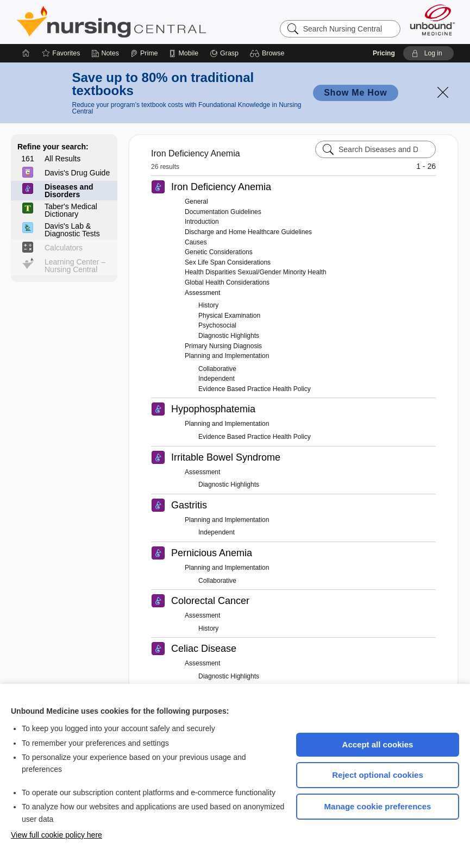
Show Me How (355, 93)
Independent (217, 379)
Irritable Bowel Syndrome (226, 457)
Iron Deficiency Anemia (221, 187)
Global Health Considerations (227, 282)
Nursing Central (152, 22)
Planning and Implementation (227, 356)
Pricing (384, 53)
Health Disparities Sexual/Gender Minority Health (256, 272)
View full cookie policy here (57, 835)
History (208, 305)
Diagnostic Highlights (229, 336)
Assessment (202, 293)
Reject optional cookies (378, 775)
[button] (269, 53)
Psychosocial (217, 325)
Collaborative (217, 369)
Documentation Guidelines (223, 212)
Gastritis (189, 505)
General (196, 202)
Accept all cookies (378, 744)
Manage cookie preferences (378, 806)
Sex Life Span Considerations (228, 262)
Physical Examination (229, 316)
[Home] (26, 53)
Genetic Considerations (219, 252)
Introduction (202, 222)
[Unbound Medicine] (433, 20)
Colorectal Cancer (210, 601)
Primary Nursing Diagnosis (223, 346)
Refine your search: (53, 147)
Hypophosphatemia (213, 409)
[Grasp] (224, 53)
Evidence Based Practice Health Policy (255, 389)
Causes (196, 242)
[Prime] (144, 53)
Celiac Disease (204, 649)
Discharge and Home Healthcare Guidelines (248, 232)
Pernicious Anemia (212, 553)
